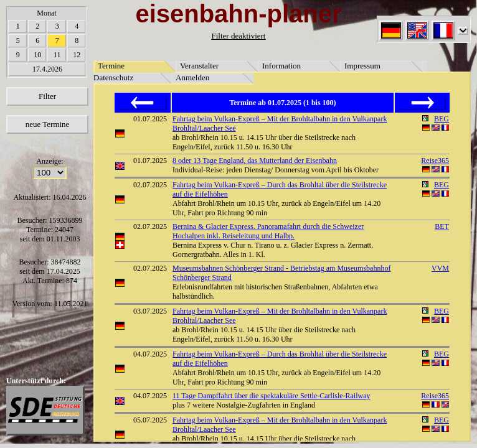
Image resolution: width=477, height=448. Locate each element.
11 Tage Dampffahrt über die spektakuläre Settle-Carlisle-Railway (272, 396)
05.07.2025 (150, 420)
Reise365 (435, 161)
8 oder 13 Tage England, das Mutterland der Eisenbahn (255, 161)
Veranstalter (199, 66)
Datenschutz (113, 77)
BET (442, 226)
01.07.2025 (150, 119)
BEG (442, 119)
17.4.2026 (47, 69)
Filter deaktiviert (238, 36)
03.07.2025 (150, 311)
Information (281, 66)
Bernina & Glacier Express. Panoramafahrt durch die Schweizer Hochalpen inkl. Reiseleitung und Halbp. (268, 231)
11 (57, 55)
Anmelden (192, 77)
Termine (111, 66)
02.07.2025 (150, 185)
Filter (47, 96)
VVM (440, 268)
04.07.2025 (150, 354)
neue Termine (48, 124)
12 (77, 55)
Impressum (362, 66)
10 (37, 55)
